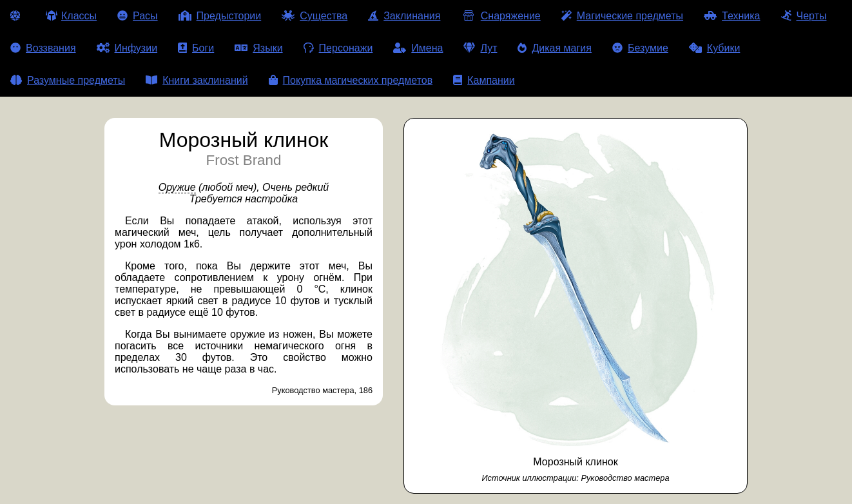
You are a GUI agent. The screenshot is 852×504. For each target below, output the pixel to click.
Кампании (484, 80)
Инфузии (127, 48)
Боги (196, 48)
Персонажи (338, 48)
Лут (480, 48)
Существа (315, 16)
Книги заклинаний (197, 80)
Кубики (715, 48)
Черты (804, 16)
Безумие (640, 48)
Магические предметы (622, 16)
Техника (732, 16)
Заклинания (404, 16)
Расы (138, 16)
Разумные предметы (68, 80)
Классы (71, 16)
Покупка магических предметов (351, 80)
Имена (418, 48)
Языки (258, 48)
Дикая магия (554, 48)
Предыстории (220, 16)
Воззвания (43, 48)
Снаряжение (500, 16)
